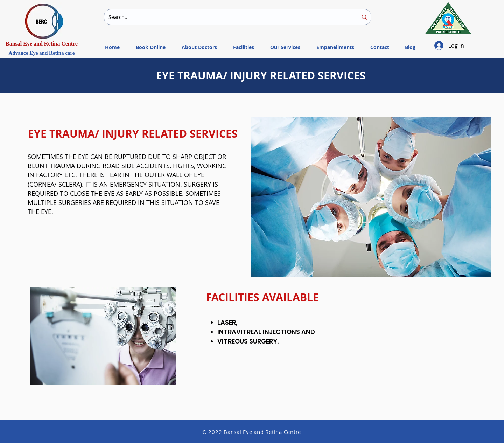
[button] (285, 44)
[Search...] (228, 17)
